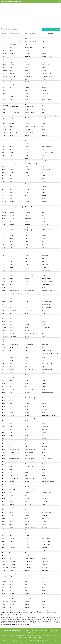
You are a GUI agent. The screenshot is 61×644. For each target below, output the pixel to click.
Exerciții (56, 29)
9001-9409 (40, 637)
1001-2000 (22, 635)
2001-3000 (30, 635)
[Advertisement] (30, 15)
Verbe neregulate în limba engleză (11, 1)
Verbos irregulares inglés (22, 642)
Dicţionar (50, 33)
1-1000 (16, 635)
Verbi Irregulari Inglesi (50, 640)
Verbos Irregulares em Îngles (24, 640)
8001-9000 (33, 637)
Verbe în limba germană (45, 642)
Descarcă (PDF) (47, 29)
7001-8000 (25, 637)
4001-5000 (44, 635)
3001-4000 (37, 635)
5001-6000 (52, 635)
